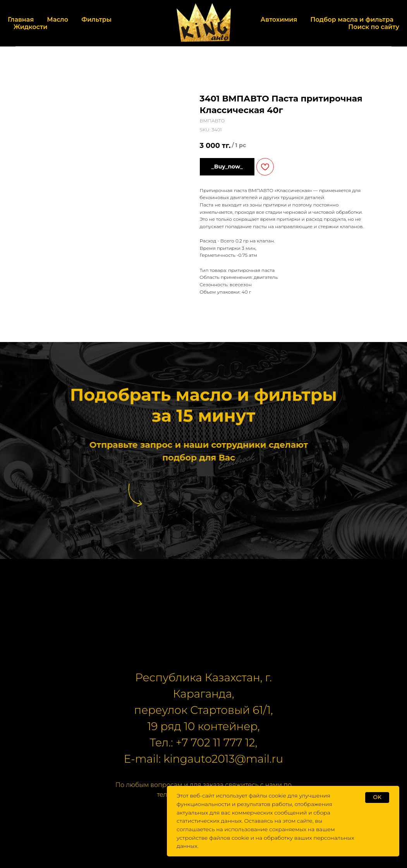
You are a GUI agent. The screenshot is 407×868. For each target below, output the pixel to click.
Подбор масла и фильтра (352, 20)
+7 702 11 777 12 (216, 743)
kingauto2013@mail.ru (223, 759)
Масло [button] (58, 20)
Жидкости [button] (30, 27)
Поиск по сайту (374, 27)
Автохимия (279, 20)
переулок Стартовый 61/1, (203, 710)
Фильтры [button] (96, 20)
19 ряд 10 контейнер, (203, 726)
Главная (21, 20)
